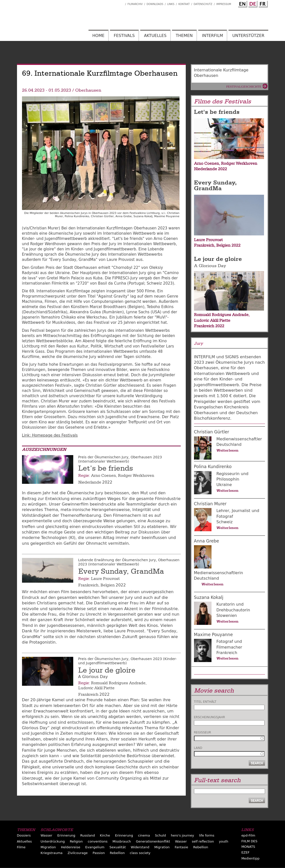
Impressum (224, 4)
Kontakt (184, 4)
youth (224, 841)
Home (98, 36)
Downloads (155, 4)
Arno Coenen (103, 476)
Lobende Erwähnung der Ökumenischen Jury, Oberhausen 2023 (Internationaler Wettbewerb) (129, 562)
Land (198, 748)
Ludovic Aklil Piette (96, 688)
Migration (48, 847)
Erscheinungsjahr (210, 717)
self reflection (203, 841)
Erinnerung (66, 835)
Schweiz (225, 522)
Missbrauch (122, 841)
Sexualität (118, 847)
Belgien (108, 585)
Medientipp (250, 858)
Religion (76, 841)
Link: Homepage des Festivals (50, 435)
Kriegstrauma (51, 853)
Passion (99, 853)
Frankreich (88, 585)
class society (140, 853)
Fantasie (181, 847)
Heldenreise (71, 847)
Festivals (124, 36)
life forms (207, 835)
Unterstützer (248, 36)
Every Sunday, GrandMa (121, 571)
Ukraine (224, 485)
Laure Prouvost (105, 579)
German (252, 3)
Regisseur (203, 732)
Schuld (160, 835)
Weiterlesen (227, 450)
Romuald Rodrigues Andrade (118, 683)
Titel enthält (205, 702)
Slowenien (227, 615)
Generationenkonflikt (153, 841)
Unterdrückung (53, 841)
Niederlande (90, 482)
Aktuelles (155, 36)
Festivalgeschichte (244, 87)
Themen (184, 36)
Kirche (105, 835)
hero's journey (183, 835)
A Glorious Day (210, 266)
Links (171, 4)
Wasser (46, 835)
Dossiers (24, 835)
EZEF (245, 852)
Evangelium (95, 847)
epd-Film (248, 835)
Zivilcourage (77, 853)
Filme (21, 847)
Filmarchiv (135, 4)
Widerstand (140, 847)
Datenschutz (203, 4)
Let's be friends (106, 468)
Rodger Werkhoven (136, 476)
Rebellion (201, 847)
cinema (144, 835)
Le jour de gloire (107, 670)
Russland (87, 835)
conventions (98, 841)
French (262, 3)
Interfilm (212, 36)
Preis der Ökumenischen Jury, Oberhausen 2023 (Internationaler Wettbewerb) (120, 459)
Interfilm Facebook (121, 3)
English (242, 3)
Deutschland (229, 444)
